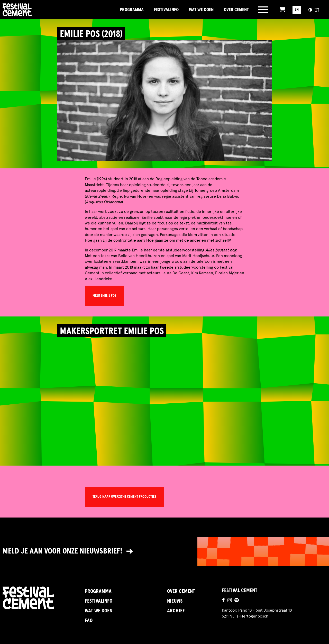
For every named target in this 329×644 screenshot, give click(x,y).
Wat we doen (201, 10)
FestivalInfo (166, 10)
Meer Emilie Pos (104, 296)
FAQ (89, 621)
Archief (176, 611)
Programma (132, 10)
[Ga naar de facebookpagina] (223, 601)
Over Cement (236, 10)
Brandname (35, 10)
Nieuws (175, 601)
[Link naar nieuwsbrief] (164, 551)
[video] (164, 398)
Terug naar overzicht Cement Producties (124, 497)
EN (297, 10)
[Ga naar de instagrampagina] (230, 601)
